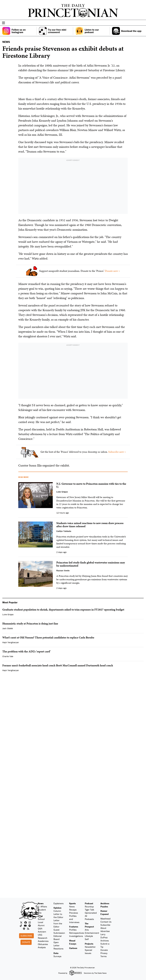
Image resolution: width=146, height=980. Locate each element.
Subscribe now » (117, 452)
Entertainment (92, 933)
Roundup (89, 906)
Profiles (73, 930)
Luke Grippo (8, 614)
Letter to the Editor (58, 916)
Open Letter (56, 944)
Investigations (76, 936)
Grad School (41, 917)
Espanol (105, 914)
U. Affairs (42, 906)
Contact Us (106, 922)
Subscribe (26, 936)
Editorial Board (58, 938)
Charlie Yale (8, 656)
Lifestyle (89, 936)
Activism (42, 932)
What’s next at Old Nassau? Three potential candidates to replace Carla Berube (48, 637)
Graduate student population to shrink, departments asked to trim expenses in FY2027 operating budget (63, 609)
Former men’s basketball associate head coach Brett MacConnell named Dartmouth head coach (58, 665)
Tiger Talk (90, 910)
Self (87, 939)
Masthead (105, 919)
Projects (89, 944)
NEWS (6, 42)
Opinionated (91, 913)
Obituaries (43, 944)
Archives (105, 903)
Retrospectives (77, 933)
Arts (87, 930)
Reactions (58, 949)
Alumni (41, 925)
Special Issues (88, 952)
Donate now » (112, 271)
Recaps (73, 910)
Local (40, 922)
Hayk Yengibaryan (11, 642)
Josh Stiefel (8, 628)
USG (40, 935)
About (103, 928)
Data (56, 953)
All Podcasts (89, 917)
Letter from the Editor (58, 923)
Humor (104, 911)
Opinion (57, 908)
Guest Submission (59, 931)
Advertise (105, 931)
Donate (26, 942)
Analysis (42, 947)
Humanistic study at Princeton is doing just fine (30, 623)
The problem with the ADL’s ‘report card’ (26, 651)
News (41, 903)
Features (74, 927)
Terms (104, 956)
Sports (72, 903)
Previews (74, 913)
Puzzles (104, 906)
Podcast (89, 903)
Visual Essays (73, 942)
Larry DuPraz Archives (105, 937)
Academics (43, 941)
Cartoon (73, 948)
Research (43, 938)
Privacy (104, 953)
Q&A (40, 928)
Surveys (57, 956)
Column (57, 911)
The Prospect (89, 925)
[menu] (143, 23)
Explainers (59, 903)
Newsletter (90, 947)
